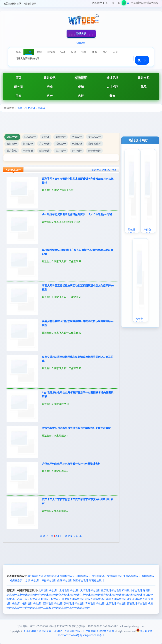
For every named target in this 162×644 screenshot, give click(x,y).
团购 (18, 96)
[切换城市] (81, 43)
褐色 (118, 3)
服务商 (18, 87)
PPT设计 (77, 151)
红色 (108, 3)
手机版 (135, 3)
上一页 (49, 536)
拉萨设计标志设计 (33, 608)
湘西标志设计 (81, 580)
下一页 (63, 536)
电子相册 (28, 151)
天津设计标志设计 (90, 590)
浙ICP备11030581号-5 (92, 635)
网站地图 (144, 3)
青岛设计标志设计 (95, 603)
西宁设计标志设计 (53, 603)
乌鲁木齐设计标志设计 (56, 608)
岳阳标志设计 (99, 576)
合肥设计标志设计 (48, 595)
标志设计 (43, 108)
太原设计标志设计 (116, 603)
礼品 (144, 87)
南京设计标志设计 (116, 599)
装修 (112, 96)
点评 (81, 96)
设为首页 (154, 3)
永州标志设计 (33, 580)
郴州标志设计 (17, 580)
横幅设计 (61, 144)
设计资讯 (50, 78)
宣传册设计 (94, 151)
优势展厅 (81, 78)
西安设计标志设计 (137, 603)
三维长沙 (81, 33)
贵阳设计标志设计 (132, 595)
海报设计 (12, 144)
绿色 (124, 3)
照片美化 (12, 151)
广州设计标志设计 (132, 590)
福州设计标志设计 (69, 595)
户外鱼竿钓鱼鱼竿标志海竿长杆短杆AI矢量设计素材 (71, 464)
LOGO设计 (30, 137)
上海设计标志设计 (69, 590)
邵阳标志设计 (83, 576)
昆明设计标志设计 (79, 608)
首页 (18, 78)
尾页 (70, 536)
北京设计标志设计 (49, 590)
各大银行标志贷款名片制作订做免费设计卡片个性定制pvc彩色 (77, 214)
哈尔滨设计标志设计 (73, 599)
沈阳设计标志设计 (137, 599)
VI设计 (46, 137)
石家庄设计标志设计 (29, 599)
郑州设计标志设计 (51, 599)
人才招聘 (112, 87)
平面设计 (30, 108)
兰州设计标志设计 (90, 595)
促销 (81, 87)
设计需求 (112, 78)
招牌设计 (28, 144)
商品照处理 (95, 144)
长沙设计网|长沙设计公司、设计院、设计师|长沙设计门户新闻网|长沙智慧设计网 (69, 631)
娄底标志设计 (65, 580)
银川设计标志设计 (33, 603)
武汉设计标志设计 (95, 599)
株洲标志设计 (36, 576)
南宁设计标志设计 (111, 595)
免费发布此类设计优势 (104, 170)
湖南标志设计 (97, 580)
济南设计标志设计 (74, 603)
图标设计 (61, 137)
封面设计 (44, 151)
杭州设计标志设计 (27, 595)
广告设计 (44, 144)
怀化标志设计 (49, 580)
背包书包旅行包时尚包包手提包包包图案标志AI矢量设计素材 (76, 428)
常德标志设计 (115, 576)
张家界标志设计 (132, 576)
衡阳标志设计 (67, 576)
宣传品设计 (95, 137)
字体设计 (77, 137)
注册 (27, 4)
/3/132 (78, 536)
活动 (50, 87)
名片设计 (61, 151)
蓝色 (113, 3)
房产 (50, 96)
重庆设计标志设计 (111, 590)
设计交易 (144, 78)
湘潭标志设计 (52, 576)
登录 (34, 4)
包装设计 (77, 144)
